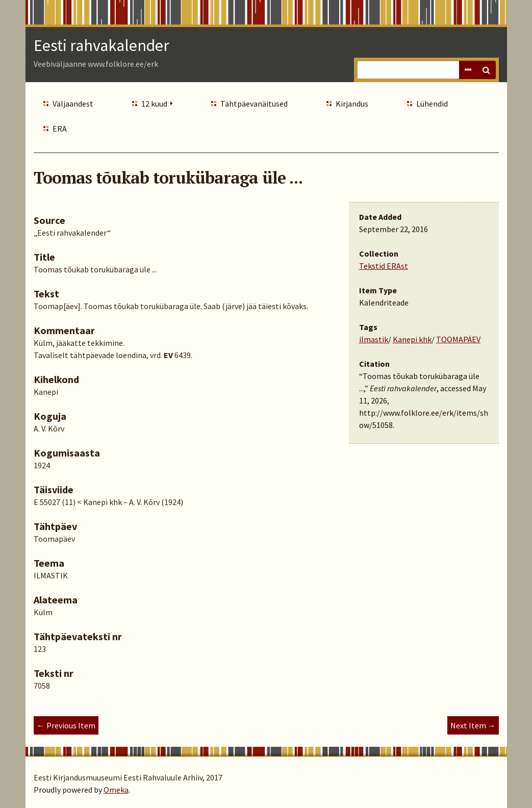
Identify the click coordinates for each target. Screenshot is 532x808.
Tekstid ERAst (384, 266)
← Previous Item (66, 725)
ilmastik (374, 339)
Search (487, 70)
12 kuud (154, 104)
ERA (60, 129)
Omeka (116, 790)
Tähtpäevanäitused (254, 104)
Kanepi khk (412, 339)
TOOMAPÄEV (458, 339)
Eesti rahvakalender (102, 45)
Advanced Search (468, 70)
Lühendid (432, 104)
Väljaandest (73, 104)
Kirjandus (352, 104)
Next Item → (473, 725)
